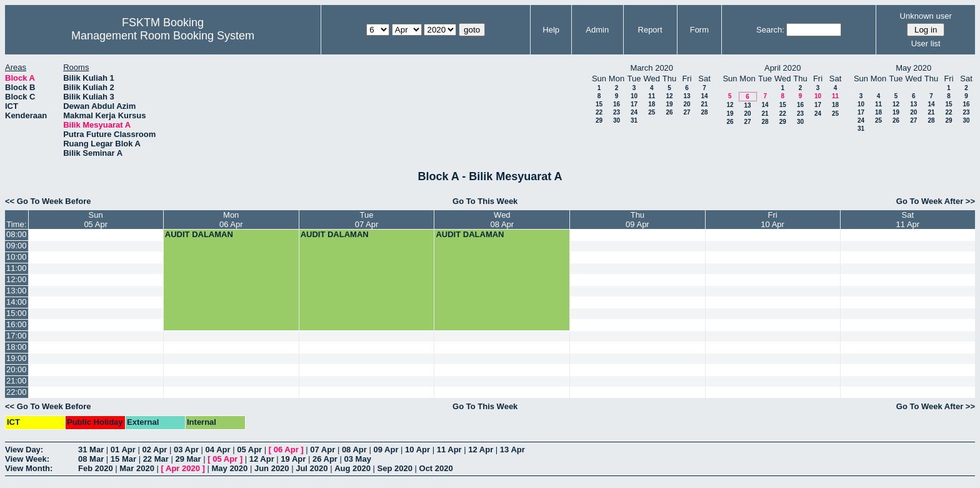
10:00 (17, 257)
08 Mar (91, 459)
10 (634, 96)
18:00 (17, 347)
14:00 (17, 302)
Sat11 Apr (908, 220)
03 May (358, 459)
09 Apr (386, 450)
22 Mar (156, 459)
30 (617, 120)
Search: (770, 30)
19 (669, 104)
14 (704, 96)
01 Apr (123, 450)
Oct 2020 (436, 468)
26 (669, 112)
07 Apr (322, 450)
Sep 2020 (395, 468)
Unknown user (926, 16)
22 (599, 112)
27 (687, 112)
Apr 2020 (183, 468)
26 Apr (325, 459)
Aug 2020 (352, 468)
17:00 (17, 336)
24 (634, 112)
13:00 (17, 291)
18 (652, 104)
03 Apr (186, 450)
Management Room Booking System (163, 36)
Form (699, 30)
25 (652, 112)
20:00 (17, 369)
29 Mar (188, 459)
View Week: (27, 459)
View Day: (24, 450)
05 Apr (249, 450)
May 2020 (229, 468)
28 (704, 112)
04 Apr (218, 450)
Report (650, 30)
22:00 (17, 392)
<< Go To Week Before (48, 201)
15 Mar (123, 459)
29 (599, 120)
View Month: (29, 468)
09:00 (17, 246)
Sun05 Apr (96, 220)
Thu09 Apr (637, 220)
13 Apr (512, 450)
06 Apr (286, 450)
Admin (597, 30)
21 (704, 104)
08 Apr (354, 450)
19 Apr (293, 459)
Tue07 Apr (367, 220)
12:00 (17, 279)
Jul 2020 (312, 468)
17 (634, 104)
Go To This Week (485, 201)
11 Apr (449, 450)
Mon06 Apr (231, 220)
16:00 (17, 324)
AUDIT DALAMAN (199, 234)
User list (926, 43)
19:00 (17, 358)
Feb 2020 (96, 468)
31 (634, 120)
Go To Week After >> (936, 201)
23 (617, 112)
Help (551, 30)
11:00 (17, 268)
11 (652, 96)
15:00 (17, 313)
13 (687, 96)
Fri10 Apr (772, 220)
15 (599, 104)
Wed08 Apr (502, 220)
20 (687, 104)
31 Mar (91, 450)
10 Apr (417, 450)
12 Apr (481, 450)
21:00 (17, 381)
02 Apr (154, 450)
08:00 (17, 234)
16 (617, 104)
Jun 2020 (272, 468)
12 (669, 96)
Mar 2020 (137, 468)
